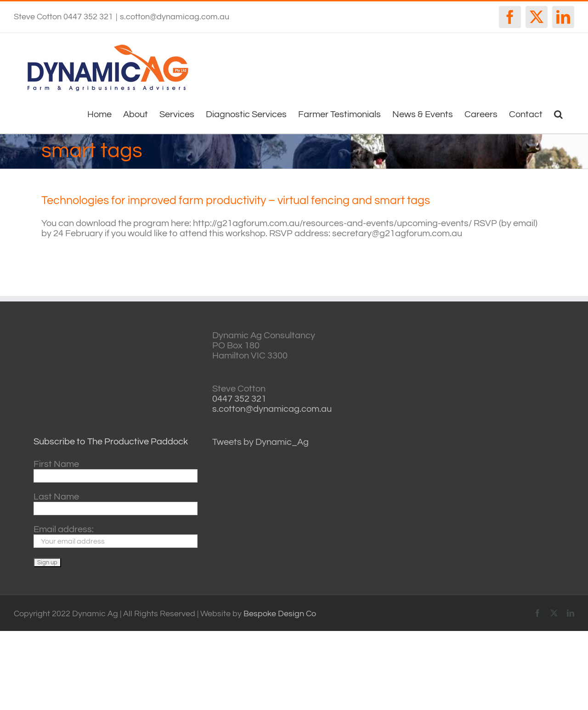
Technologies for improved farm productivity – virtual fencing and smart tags (236, 200)
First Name (56, 464)
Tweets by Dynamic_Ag (260, 442)
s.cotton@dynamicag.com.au (175, 17)
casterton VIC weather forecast (505, 365)
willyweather (505, 336)
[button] (558, 114)
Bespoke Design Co (280, 614)
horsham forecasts (505, 423)
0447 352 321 (239, 399)
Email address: (64, 529)
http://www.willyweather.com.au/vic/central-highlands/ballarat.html (505, 394)
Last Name (56, 497)
